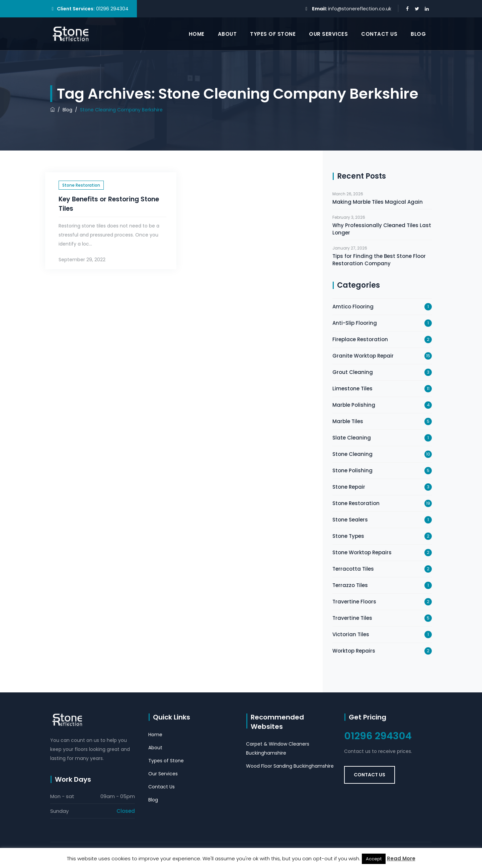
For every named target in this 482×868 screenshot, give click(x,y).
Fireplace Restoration (360, 339)
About (227, 34)
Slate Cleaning (352, 438)
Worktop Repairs (354, 651)
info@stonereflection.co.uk (360, 9)
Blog (418, 34)
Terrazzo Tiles (350, 585)
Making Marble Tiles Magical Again (378, 202)
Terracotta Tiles (353, 569)
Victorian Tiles (351, 634)
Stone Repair (349, 487)
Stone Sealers (350, 520)
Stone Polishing (352, 470)
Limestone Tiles (352, 389)
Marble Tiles (348, 421)
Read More (401, 858)
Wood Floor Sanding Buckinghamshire (290, 766)
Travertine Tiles (352, 618)
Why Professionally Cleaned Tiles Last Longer (382, 229)
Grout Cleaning (353, 372)
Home (197, 34)
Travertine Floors (354, 602)
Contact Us (379, 34)
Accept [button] (374, 859)
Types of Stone (273, 34)
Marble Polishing (354, 405)
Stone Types (348, 536)
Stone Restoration (81, 185)
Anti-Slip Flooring (355, 323)
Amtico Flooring (353, 307)
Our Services (328, 34)
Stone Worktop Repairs (362, 552)
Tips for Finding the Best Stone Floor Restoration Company (379, 260)
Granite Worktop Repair (363, 356)
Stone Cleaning (352, 454)
